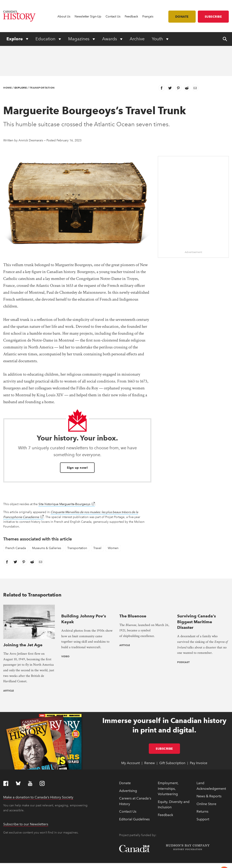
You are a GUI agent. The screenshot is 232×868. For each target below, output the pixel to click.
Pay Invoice (199, 735)
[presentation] (29, 607)
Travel (97, 548)
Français (148, 16)
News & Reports (209, 768)
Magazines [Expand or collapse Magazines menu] (79, 39)
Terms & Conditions (89, 863)
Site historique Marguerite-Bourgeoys (67, 504)
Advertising (128, 762)
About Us (64, 16)
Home (7, 88)
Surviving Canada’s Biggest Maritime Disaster (197, 622)
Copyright (9, 863)
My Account (131, 735)
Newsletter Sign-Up (88, 16)
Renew (150, 735)
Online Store (206, 775)
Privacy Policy (68, 863)
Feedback (131, 16)
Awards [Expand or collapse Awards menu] (110, 39)
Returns (202, 783)
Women (113, 548)
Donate (182, 17)
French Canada (16, 548)
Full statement (108, 857)
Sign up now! (77, 468)
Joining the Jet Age (23, 616)
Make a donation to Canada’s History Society (38, 769)
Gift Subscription (172, 735)
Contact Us (113, 16)
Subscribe (213, 17)
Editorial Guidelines (134, 791)
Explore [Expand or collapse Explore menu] (15, 39)
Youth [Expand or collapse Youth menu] (158, 39)
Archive (137, 39)
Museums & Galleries (47, 548)
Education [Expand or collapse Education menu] (46, 39)
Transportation (42, 88)
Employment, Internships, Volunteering (168, 760)
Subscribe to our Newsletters (26, 796)
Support (203, 791)
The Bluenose (133, 616)
